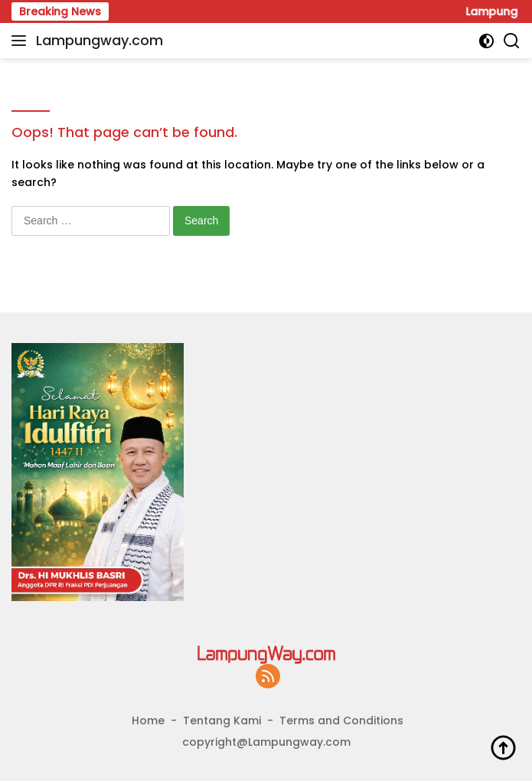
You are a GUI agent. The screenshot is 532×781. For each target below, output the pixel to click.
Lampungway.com (100, 40)
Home (148, 721)
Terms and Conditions (341, 721)
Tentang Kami (222, 721)
